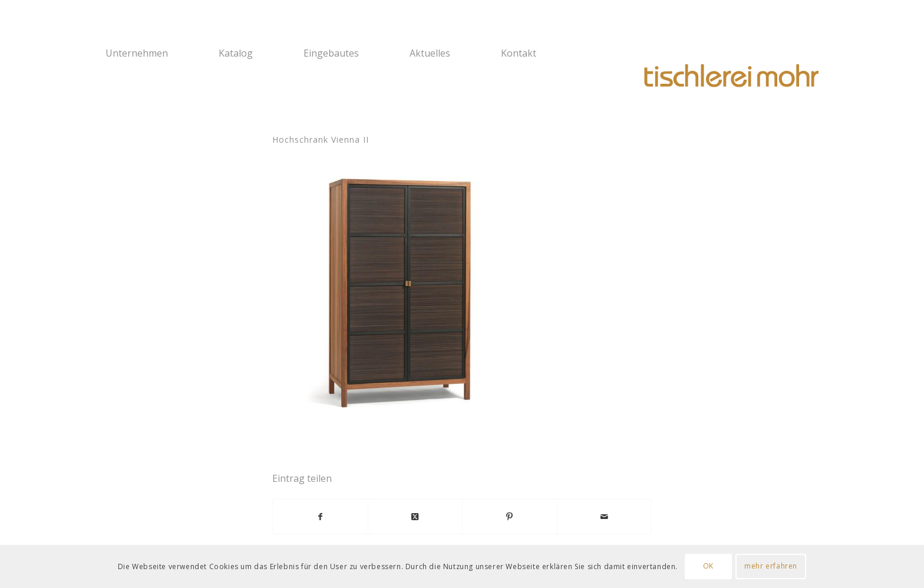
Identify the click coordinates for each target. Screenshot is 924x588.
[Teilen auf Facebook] (320, 517)
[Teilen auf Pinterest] (510, 517)
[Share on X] (415, 517)
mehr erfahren (771, 566)
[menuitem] (154, 53)
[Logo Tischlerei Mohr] (730, 77)
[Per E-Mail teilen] (605, 517)
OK (708, 566)
